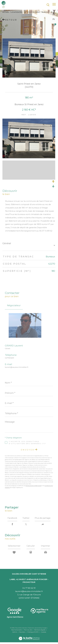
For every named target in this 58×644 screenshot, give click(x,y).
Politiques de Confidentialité (33, 486)
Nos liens (22, 632)
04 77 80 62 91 (29, 588)
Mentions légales (40, 630)
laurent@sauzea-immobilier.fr (17, 367)
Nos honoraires (17, 630)
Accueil (6, 12)
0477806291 (9, 358)
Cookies (43, 632)
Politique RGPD (33, 632)
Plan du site (28, 630)
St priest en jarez (32, 12)
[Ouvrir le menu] (54, 4)
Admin (15, 632)
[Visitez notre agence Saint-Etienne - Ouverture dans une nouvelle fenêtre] (15, 613)
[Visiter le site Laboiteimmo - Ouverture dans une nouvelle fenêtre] (29, 637)
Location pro (17, 12)
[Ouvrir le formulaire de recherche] (48, 5)
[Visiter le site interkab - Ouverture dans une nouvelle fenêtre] (40, 611)
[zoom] (29, 157)
